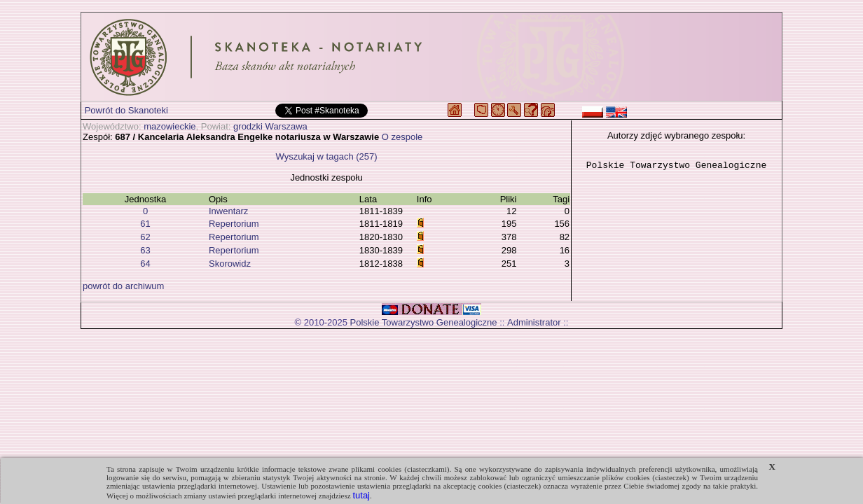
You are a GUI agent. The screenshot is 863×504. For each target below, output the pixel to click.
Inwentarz (228, 211)
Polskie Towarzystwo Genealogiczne (424, 322)
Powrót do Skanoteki (126, 110)
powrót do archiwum (123, 286)
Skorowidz (230, 264)
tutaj (361, 495)
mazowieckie (170, 126)
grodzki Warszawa (270, 126)
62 (145, 237)
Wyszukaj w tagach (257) (326, 156)
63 (145, 250)
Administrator (534, 322)
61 (145, 224)
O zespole (402, 137)
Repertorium (234, 224)
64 (145, 264)
